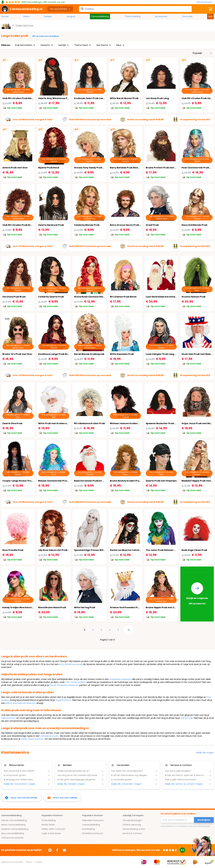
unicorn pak (187, 718)
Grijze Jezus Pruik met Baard (198, 423)
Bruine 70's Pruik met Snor (17, 354)
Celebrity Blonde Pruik (87, 225)
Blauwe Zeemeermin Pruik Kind (56, 481)
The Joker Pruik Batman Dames (164, 550)
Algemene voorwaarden (12, 862)
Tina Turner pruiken (75, 682)
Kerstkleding (88, 829)
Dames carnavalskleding (14, 820)
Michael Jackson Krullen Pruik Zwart (130, 423)
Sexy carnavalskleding (13, 833)
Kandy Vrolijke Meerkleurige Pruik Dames (26, 607)
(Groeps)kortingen (132, 820)
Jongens (71, 16)
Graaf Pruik (152, 225)
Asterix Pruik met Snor (15, 168)
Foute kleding (49, 820)
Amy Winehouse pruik (71, 664)
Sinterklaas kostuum (93, 833)
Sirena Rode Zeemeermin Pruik (92, 297)
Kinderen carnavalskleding (15, 829)
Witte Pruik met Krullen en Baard (57, 423)
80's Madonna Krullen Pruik (90, 423)
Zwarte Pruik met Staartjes (161, 481)
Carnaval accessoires (12, 838)
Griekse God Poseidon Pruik (126, 607)
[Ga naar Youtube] (64, 850)
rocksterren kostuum (120, 679)
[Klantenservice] (205, 2)
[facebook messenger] (21, 798)
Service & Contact (132, 833)
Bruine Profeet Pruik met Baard (164, 168)
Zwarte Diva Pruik (12, 423)
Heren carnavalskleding (13, 825)
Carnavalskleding (100, 16)
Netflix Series (48, 825)
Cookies (38, 862)
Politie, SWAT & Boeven (54, 829)
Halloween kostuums (93, 820)
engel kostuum (63, 700)
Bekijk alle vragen (205, 753)
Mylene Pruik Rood (49, 168)
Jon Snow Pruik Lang (157, 98)
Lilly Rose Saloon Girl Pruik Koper (57, 550)
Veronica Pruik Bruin (14, 297)
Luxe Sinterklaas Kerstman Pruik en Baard (170, 297)
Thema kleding (133, 16)
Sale (210, 16)
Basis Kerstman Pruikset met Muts (94, 481)
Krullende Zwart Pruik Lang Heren (93, 98)
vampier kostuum (50, 736)
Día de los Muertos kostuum (64, 685)
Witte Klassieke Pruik (122, 354)
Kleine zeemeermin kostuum (21, 703)
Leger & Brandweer (51, 833)
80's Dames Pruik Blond (123, 297)
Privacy (29, 862)
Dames (5, 16)
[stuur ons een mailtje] (62, 798)
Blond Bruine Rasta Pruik (52, 607)
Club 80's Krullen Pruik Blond (19, 98)
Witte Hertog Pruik (85, 607)
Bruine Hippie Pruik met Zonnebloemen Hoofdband (175, 607)
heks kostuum (9, 718)
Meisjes (48, 16)
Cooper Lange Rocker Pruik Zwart (21, 481)
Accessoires (161, 16)
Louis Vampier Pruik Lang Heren (164, 354)
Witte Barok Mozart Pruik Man (127, 98)
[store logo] (22, 9)
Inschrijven (204, 820)
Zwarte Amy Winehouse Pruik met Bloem (61, 98)
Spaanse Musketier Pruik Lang (163, 423)
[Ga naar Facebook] (57, 850)
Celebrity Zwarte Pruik (51, 297)
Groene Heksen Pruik (194, 297)
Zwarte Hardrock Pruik (51, 225)
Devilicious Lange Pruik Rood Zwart (58, 354)
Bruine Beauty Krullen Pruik (126, 481)
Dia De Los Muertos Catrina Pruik (128, 550)
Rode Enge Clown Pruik (194, 550)
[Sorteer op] (202, 53)
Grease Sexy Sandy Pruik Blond (92, 168)
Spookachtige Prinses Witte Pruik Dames (97, 550)
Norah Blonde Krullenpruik (89, 354)
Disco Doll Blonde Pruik (194, 225)
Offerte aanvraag (132, 825)
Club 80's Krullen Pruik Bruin (18, 225)
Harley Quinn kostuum (33, 739)
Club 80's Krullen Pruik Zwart (198, 98)
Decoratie (187, 16)
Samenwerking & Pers (134, 829)
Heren (27, 16)
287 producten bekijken (46, 36)
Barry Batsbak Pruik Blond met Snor (130, 168)
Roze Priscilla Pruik (13, 550)
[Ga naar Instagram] (50, 850)
